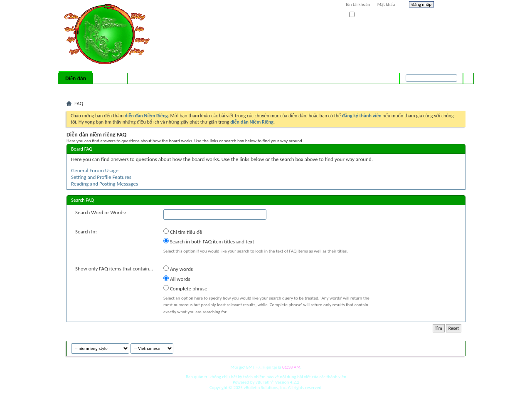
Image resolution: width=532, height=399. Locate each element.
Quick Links (175, 89)
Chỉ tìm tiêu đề (183, 232)
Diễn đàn (76, 79)
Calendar (111, 89)
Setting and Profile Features (101, 177)
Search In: (86, 232)
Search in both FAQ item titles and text (209, 241)
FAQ (93, 89)
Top (457, 347)
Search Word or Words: (101, 212)
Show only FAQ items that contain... (114, 269)
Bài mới (76, 89)
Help (452, 5)
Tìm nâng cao (452, 89)
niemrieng (419, 347)
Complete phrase (185, 288)
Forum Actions (139, 89)
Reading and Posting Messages (105, 184)
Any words (178, 269)
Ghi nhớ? (361, 15)
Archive (442, 347)
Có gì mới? (110, 79)
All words (177, 279)
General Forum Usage (95, 170)
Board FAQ (82, 149)
